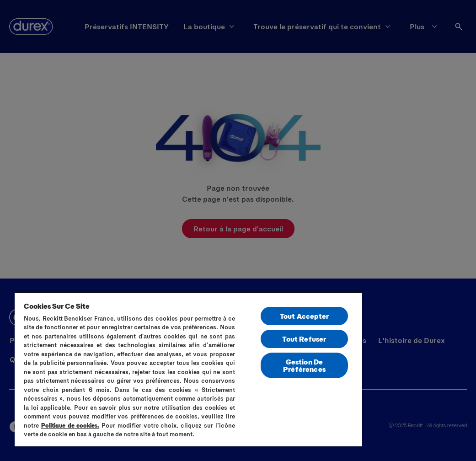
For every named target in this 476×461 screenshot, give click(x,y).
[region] (188, 369)
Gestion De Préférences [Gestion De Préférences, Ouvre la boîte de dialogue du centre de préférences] (304, 365)
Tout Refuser (304, 339)
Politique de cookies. (70, 425)
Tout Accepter (304, 316)
